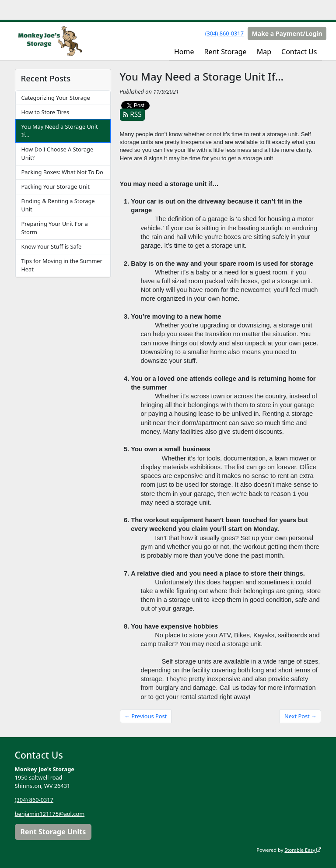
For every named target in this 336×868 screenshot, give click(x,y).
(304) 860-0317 (224, 33)
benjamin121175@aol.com (50, 814)
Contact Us (299, 52)
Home (184, 52)
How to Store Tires (45, 112)
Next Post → (301, 716)
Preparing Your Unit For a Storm (54, 228)
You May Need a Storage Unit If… (59, 131)
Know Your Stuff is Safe (51, 246)
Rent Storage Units (53, 832)
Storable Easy (303, 850)
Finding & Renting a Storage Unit (58, 205)
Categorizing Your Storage (55, 98)
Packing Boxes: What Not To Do (62, 172)
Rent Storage (225, 52)
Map (264, 52)
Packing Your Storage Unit (55, 186)
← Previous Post (145, 716)
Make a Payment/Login (287, 33)
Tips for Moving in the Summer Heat (61, 265)
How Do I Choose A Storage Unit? (57, 153)
